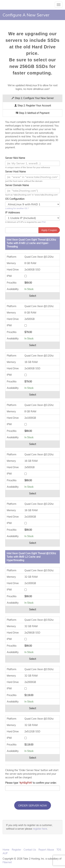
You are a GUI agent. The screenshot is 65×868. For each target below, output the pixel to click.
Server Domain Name (17, 185)
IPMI (44, 222)
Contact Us (30, 850)
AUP (5, 853)
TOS (59, 850)
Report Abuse (46, 850)
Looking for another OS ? (17, 208)
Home (6, 850)
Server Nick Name (15, 158)
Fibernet (7, 862)
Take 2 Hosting (10, 5)
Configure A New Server (26, 15)
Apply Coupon (49, 230)
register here (40, 829)
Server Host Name (16, 172)
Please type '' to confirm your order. (31, 783)
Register (16, 850)
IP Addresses (13, 213)
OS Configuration (15, 199)
